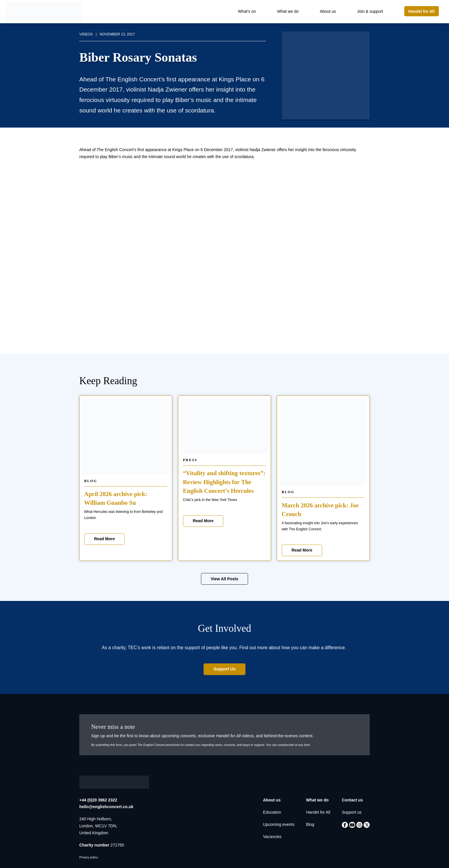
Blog (91, 481)
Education (272, 812)
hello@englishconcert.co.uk (106, 807)
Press (190, 460)
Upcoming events (279, 824)
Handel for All (318, 812)
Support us (352, 812)
